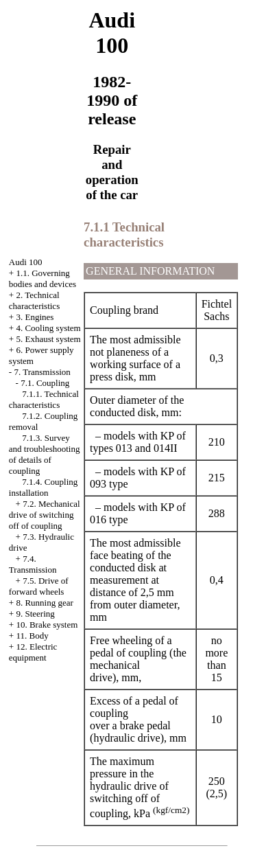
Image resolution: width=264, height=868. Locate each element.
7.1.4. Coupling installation (43, 487)
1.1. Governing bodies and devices (43, 278)
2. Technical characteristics (34, 300)
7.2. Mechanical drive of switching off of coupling (45, 515)
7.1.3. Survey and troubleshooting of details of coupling (45, 454)
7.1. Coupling (45, 383)
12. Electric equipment (33, 652)
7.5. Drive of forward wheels (39, 586)
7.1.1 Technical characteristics (124, 235)
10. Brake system (47, 625)
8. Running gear (44, 603)
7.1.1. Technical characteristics (44, 399)
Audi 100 (26, 262)
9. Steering (35, 614)
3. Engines (35, 317)
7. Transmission (42, 372)
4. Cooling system (48, 328)
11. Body (32, 636)
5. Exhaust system (48, 339)
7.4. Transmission (33, 564)
